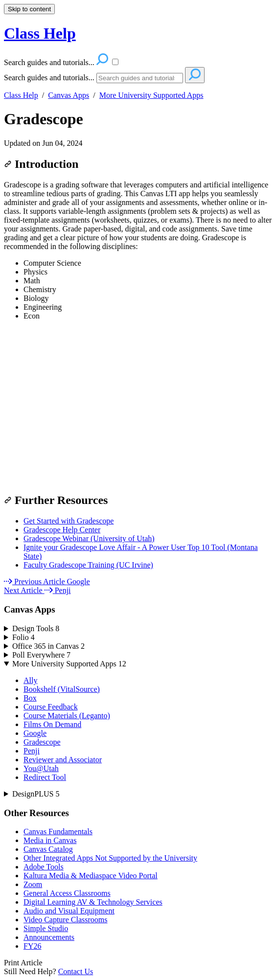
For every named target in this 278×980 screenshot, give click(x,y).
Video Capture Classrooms (65, 920)
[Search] (140, 78)
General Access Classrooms (67, 893)
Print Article (23, 963)
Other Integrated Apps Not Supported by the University (110, 858)
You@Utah (41, 768)
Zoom (33, 884)
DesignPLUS (36, 794)
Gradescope (44, 119)
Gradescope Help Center (62, 530)
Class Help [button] (40, 33)
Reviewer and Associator (63, 760)
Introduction (41, 164)
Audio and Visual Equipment (69, 911)
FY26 (32, 946)
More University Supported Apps (151, 95)
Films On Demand (52, 724)
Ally (30, 680)
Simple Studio (46, 928)
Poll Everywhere (41, 655)
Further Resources (56, 500)
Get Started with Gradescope (69, 521)
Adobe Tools (44, 867)
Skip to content (29, 9)
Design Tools (36, 628)
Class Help (21, 95)
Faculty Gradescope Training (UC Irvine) (88, 565)
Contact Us (76, 971)
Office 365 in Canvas (48, 646)
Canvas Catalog (48, 849)
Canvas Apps (69, 95)
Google (35, 733)
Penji (32, 751)
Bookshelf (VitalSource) (62, 689)
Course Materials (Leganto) (67, 716)
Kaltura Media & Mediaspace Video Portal (91, 876)
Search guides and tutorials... (49, 78)
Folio (23, 637)
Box (30, 698)
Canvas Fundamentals (58, 832)
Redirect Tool (45, 777)
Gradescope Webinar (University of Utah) (89, 538)
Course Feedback (51, 707)
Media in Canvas (50, 840)
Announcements (49, 937)
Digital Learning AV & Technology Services (93, 902)
